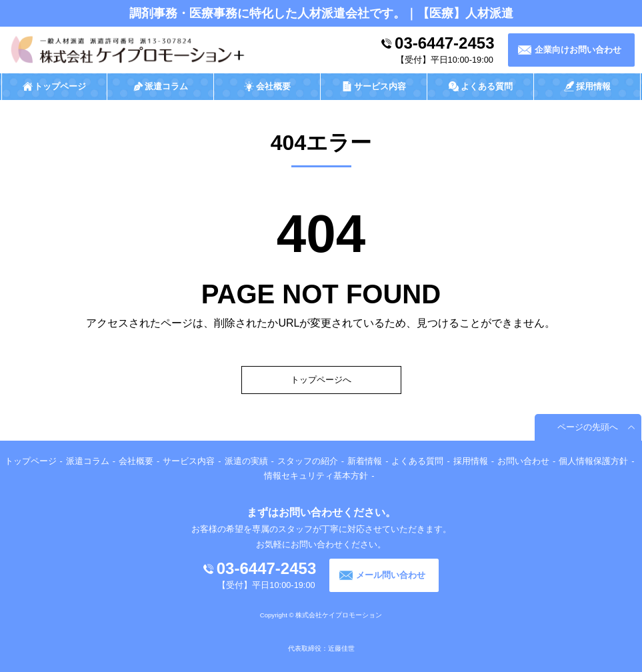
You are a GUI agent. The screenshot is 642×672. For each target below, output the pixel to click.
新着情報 (365, 461)
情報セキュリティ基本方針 (316, 476)
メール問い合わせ (391, 575)
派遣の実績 (246, 461)
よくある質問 (417, 461)
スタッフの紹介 (308, 461)
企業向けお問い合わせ (578, 50)
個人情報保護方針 (593, 461)
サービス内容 (189, 461)
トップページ (31, 461)
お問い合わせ (523, 461)
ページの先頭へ (588, 427)
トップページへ (321, 380)
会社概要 (136, 461)
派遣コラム (88, 461)
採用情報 (471, 461)
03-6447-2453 (444, 43)
